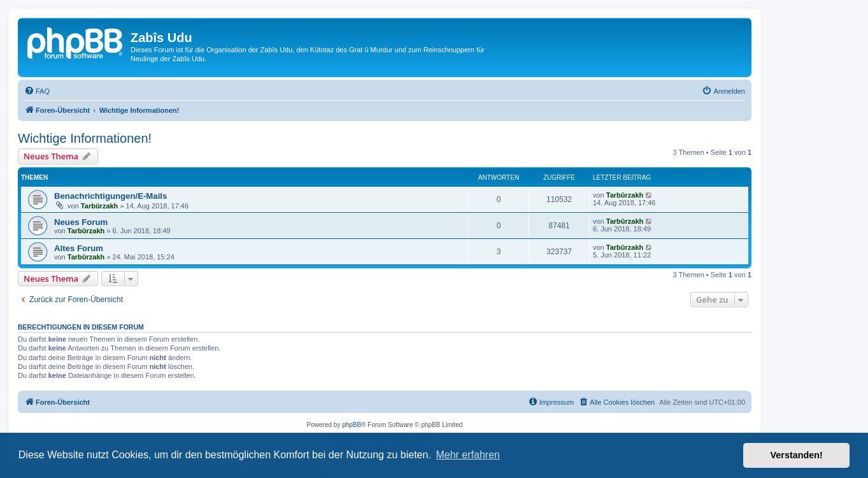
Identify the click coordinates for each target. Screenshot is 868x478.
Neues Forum (81, 222)
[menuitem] (37, 91)
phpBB (352, 425)
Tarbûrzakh (99, 206)
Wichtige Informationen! (85, 138)
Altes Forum (79, 248)
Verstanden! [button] (797, 455)
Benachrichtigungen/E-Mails (110, 196)
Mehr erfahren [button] (468, 455)
